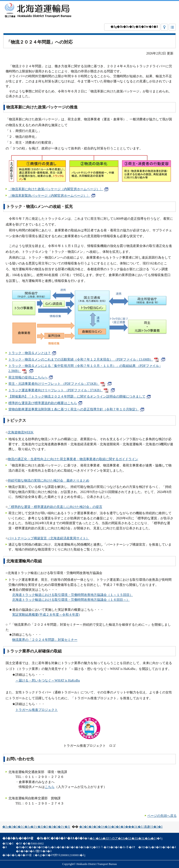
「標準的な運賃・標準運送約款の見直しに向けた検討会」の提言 (55, 507)
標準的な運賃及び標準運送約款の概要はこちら (45, 403)
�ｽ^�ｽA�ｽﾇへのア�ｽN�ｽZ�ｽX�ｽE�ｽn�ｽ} (123, 838)
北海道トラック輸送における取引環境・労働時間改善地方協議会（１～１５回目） (72, 595)
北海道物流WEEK (21, 432)
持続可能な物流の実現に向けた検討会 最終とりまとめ (48, 480)
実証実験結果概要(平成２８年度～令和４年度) (46, 615)
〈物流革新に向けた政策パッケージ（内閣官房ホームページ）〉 (58, 189)
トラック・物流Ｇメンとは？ (32, 353)
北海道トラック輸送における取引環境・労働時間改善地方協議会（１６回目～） (71, 600)
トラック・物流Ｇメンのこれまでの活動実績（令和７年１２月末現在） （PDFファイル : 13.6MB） (87, 359)
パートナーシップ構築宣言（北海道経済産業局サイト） (48, 538)
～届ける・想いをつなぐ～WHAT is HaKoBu (48, 680)
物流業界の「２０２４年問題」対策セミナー (45, 640)
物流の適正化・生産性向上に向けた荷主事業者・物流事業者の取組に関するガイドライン (73, 459)
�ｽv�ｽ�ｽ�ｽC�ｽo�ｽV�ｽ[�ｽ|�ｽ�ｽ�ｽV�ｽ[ (36, 827)
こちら (50, 787)
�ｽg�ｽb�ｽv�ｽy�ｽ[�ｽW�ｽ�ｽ (134, 27)
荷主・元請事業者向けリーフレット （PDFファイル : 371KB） (60, 384)
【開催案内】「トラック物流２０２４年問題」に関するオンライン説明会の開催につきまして (80, 396)
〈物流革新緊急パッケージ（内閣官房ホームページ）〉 (52, 196)
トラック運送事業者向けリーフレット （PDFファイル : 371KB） (62, 390)
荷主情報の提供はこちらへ (31, 377)
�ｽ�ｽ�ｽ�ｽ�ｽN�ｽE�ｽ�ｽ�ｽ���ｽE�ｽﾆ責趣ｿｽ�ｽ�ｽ (121, 827)
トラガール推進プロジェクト (37, 710)
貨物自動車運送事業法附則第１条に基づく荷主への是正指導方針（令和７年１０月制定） (76, 409)
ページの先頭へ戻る (162, 816)
